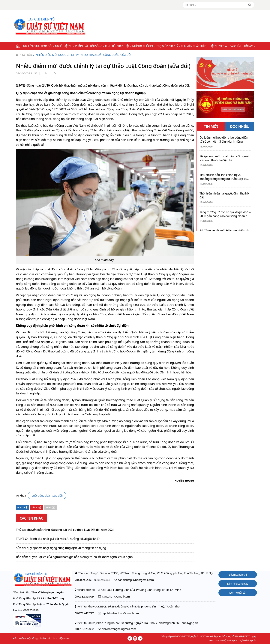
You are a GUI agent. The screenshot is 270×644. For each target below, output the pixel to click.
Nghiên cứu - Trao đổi (39, 46)
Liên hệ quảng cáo (238, 584)
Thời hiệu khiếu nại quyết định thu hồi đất (224, 195)
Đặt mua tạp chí (238, 575)
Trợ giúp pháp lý (168, 46)
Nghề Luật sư (65, 46)
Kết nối (26, 55)
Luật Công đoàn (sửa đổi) (47, 495)
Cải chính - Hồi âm (242, 46)
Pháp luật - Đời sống (90, 46)
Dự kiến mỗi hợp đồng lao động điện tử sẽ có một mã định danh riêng (224, 140)
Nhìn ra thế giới (144, 46)
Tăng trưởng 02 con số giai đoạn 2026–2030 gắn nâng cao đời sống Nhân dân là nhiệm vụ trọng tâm (225, 214)
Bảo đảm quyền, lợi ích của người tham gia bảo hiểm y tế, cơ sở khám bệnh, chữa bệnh (74, 557)
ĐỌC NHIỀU (240, 126)
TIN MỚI (211, 126)
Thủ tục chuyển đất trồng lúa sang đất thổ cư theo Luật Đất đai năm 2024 (65, 530)
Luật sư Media (219, 46)
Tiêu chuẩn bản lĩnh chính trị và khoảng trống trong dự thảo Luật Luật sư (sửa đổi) (225, 177)
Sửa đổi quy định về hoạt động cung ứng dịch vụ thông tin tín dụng (61, 548)
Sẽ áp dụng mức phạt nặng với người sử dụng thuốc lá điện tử (224, 158)
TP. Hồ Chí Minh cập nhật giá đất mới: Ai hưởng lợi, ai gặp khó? (58, 539)
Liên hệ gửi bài (238, 593)
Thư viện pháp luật (194, 46)
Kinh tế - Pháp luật (118, 46)
